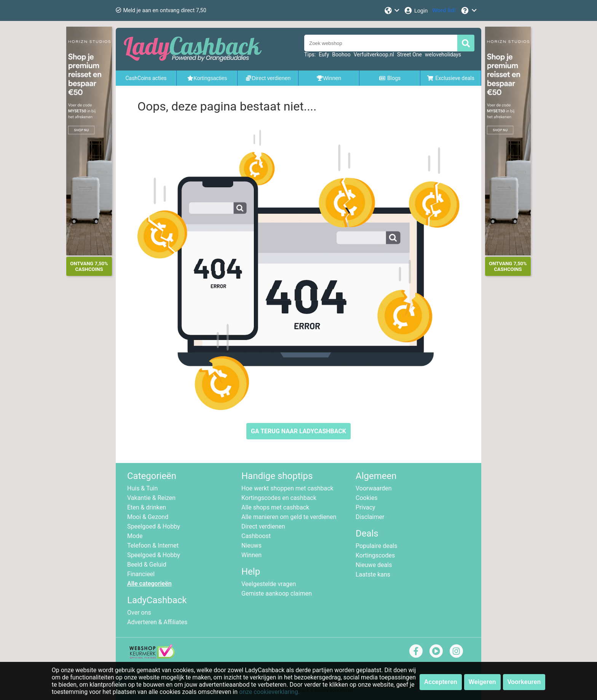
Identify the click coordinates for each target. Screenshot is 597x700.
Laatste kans (373, 574)
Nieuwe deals (374, 565)
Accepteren (441, 682)
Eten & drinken (147, 507)
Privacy (366, 507)
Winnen (251, 555)
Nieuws (251, 545)
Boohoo (341, 54)
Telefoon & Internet (153, 545)
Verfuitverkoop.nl (374, 54)
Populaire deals (377, 546)
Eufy (324, 54)
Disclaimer (370, 517)
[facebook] (416, 651)
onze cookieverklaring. (269, 692)
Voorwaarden (374, 488)
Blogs (390, 78)
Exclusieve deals (451, 78)
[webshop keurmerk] (152, 656)
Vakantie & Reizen (151, 498)
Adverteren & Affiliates (157, 622)
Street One (409, 54)
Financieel (141, 574)
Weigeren (482, 682)
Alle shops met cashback (275, 507)
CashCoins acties (146, 78)
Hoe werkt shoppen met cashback (287, 488)
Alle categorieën (149, 584)
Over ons (139, 613)
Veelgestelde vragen (269, 584)
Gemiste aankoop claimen (277, 593)
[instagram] (456, 651)
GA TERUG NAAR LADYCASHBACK (298, 431)
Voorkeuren (524, 682)
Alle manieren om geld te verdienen (289, 517)
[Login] (416, 10)
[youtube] (436, 651)
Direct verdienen (263, 526)
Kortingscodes (375, 555)
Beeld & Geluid (147, 565)
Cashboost (256, 536)
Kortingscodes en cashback (279, 498)
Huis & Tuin (142, 488)
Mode (135, 536)
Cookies (366, 498)
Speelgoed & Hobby (154, 526)
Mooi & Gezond (148, 517)
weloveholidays (443, 54)
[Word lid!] (444, 10)
